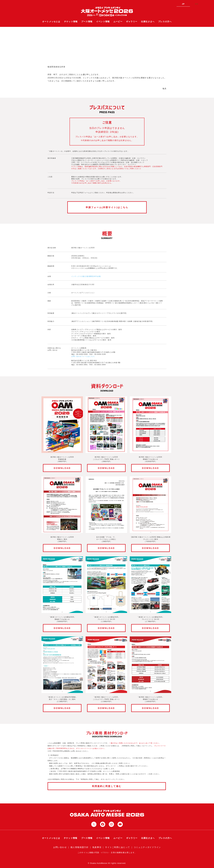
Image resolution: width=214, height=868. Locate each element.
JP (183, 4)
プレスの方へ (165, 22)
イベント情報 (103, 22)
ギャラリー (132, 22)
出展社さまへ (148, 22)
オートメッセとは (51, 22)
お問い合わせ (60, 847)
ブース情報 (87, 22)
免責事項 (97, 847)
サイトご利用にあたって (117, 847)
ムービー (118, 22)
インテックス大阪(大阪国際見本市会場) (86, 276)
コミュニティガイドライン (147, 847)
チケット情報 (71, 22)
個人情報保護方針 (80, 847)
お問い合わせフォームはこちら (83, 356)
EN (197, 4)
